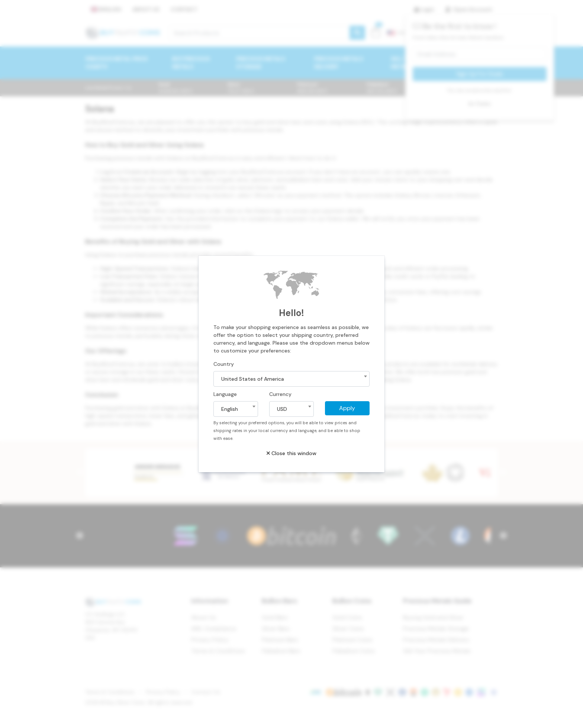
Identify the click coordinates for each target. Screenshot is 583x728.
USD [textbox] (282, 409)
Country (224, 364)
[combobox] (291, 379)
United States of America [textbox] (253, 379)
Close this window (291, 453)
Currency (280, 394)
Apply (347, 408)
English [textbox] (230, 409)
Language (225, 394)
